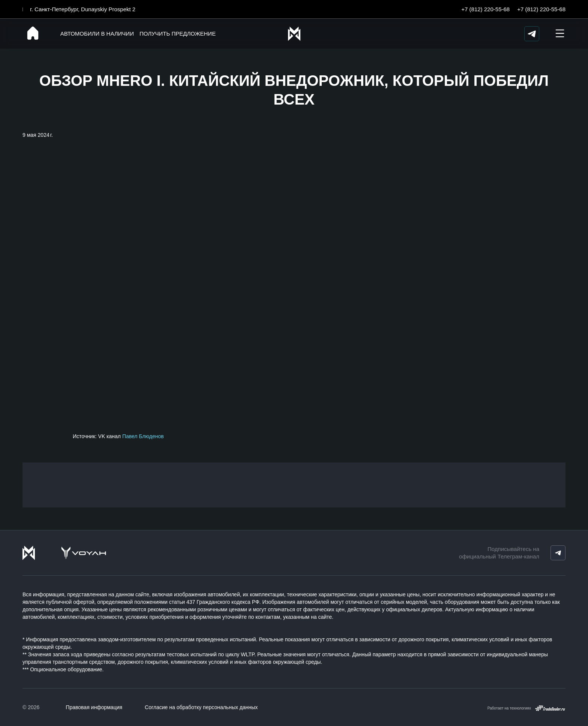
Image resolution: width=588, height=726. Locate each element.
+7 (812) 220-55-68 (485, 9)
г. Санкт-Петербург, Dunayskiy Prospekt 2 (83, 9)
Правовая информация (94, 707)
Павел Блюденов (143, 436)
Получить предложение (175, 34)
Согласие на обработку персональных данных (201, 707)
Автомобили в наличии (95, 34)
